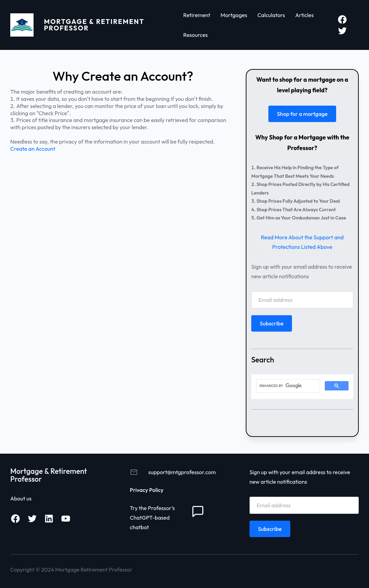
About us (21, 498)
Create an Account (33, 149)
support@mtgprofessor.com (182, 472)
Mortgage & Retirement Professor (94, 25)
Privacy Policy (147, 490)
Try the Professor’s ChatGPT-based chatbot (152, 518)
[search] (287, 386)
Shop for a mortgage (302, 114)
